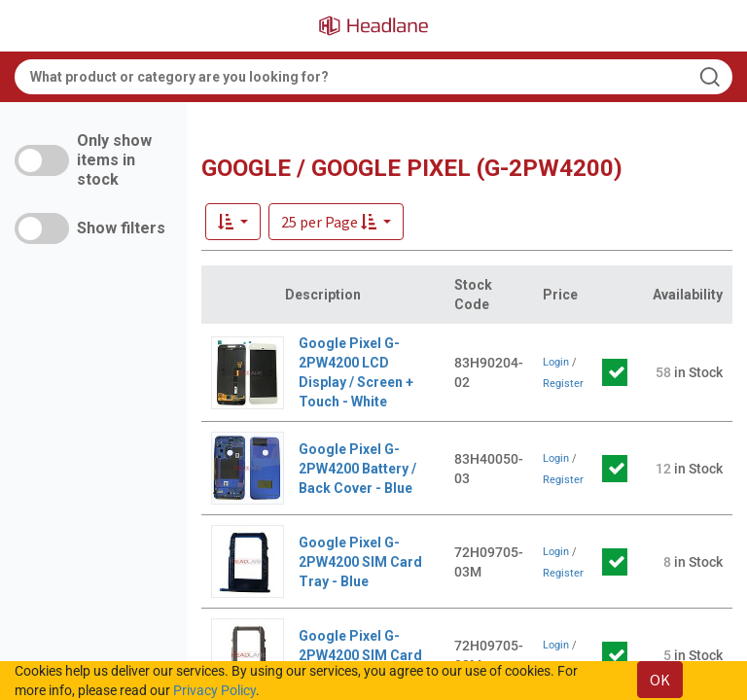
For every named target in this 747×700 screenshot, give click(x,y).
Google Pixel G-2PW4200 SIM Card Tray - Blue (360, 562)
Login (556, 362)
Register (563, 384)
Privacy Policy (214, 690)
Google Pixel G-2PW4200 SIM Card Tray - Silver (360, 655)
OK (660, 680)
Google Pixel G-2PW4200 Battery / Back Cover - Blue (357, 469)
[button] (336, 222)
